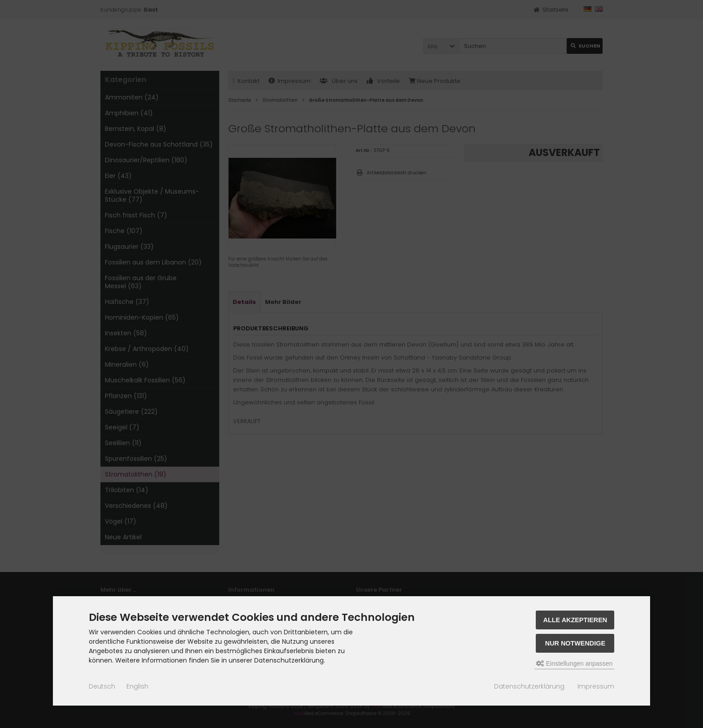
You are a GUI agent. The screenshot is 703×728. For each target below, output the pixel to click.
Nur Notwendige (575, 643)
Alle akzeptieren (575, 620)
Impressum (596, 686)
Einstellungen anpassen (575, 663)
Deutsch (102, 686)
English (137, 686)
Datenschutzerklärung (529, 686)
